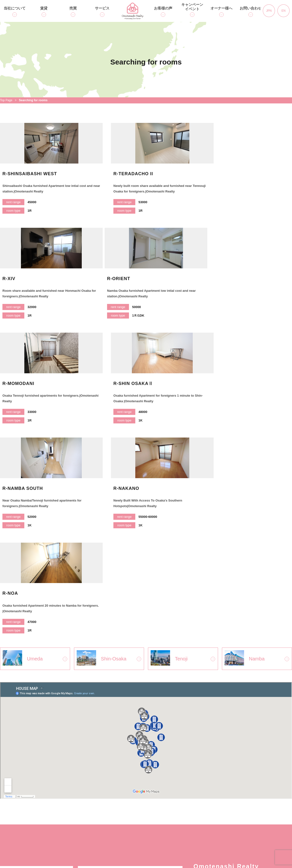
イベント (167, 824)
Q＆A (59, 833)
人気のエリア (66, 815)
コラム (165, 815)
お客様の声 (163, 8)
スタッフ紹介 (120, 824)
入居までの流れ (68, 824)
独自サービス (15, 815)
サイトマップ (222, 824)
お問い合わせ (251, 8)
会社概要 (11, 824)
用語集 (115, 806)
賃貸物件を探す (68, 806)
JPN (269, 11)
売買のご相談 (120, 815)
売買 (73, 8)
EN (284, 11)
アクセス (11, 833)
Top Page (6, 100)
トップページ (15, 806)
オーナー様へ (221, 8)
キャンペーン (171, 806)
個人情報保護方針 (226, 806)
